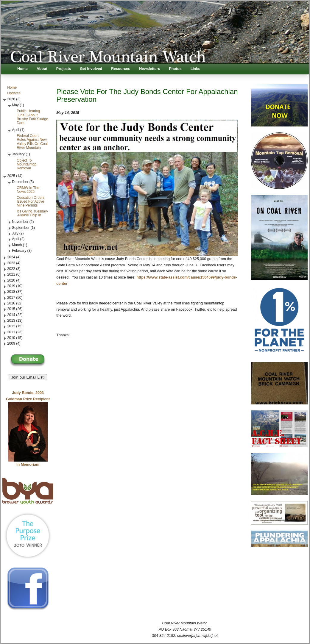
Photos (175, 69)
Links (195, 69)
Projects (64, 69)
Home (22, 69)
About (42, 69)
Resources (121, 69)
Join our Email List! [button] (28, 377)
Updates (14, 93)
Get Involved (91, 69)
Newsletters (149, 69)
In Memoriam (28, 465)
